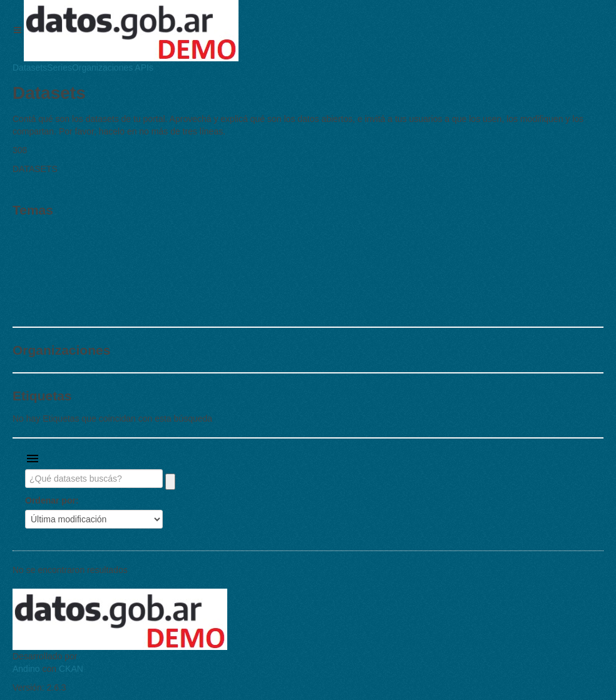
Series (59, 68)
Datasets (30, 68)
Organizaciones (102, 68)
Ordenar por (50, 500)
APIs (143, 68)
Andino (26, 669)
